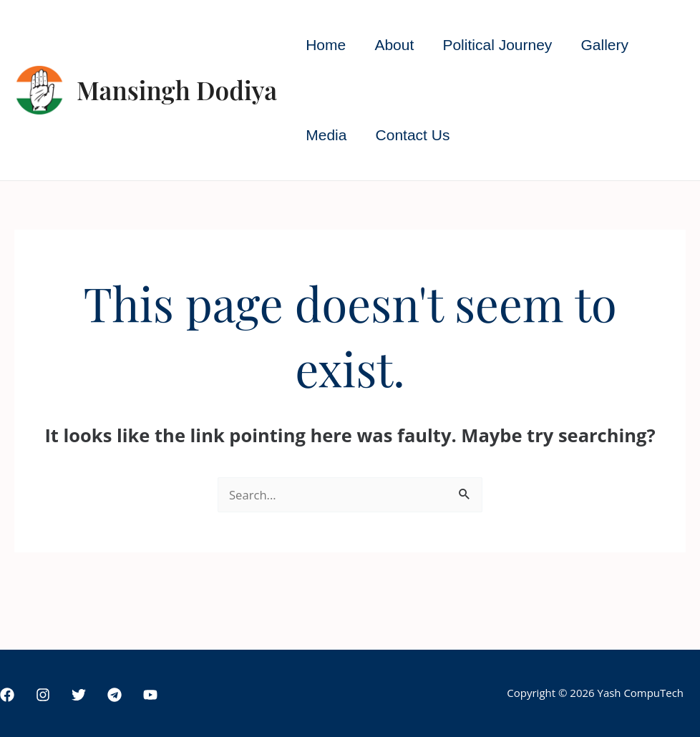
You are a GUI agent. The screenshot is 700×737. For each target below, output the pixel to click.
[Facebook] (7, 695)
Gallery (609, 45)
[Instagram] (43, 695)
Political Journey (501, 45)
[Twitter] (79, 695)
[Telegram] (115, 695)
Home (326, 45)
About (396, 45)
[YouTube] (150, 695)
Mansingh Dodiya (177, 90)
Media (327, 135)
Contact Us (414, 135)
